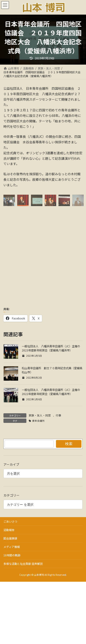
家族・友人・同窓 (40, 415)
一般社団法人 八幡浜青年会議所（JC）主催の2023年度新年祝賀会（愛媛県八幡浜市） (51, 348)
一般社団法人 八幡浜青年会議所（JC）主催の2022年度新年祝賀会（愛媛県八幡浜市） (51, 392)
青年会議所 (38, 421)
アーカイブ (11, 464)
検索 (69, 444)
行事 (58, 415)
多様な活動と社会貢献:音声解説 (23, 564)
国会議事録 (10, 538)
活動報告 (9, 530)
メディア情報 (12, 547)
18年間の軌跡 (12, 555)
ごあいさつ (10, 521)
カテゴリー (11, 495)
